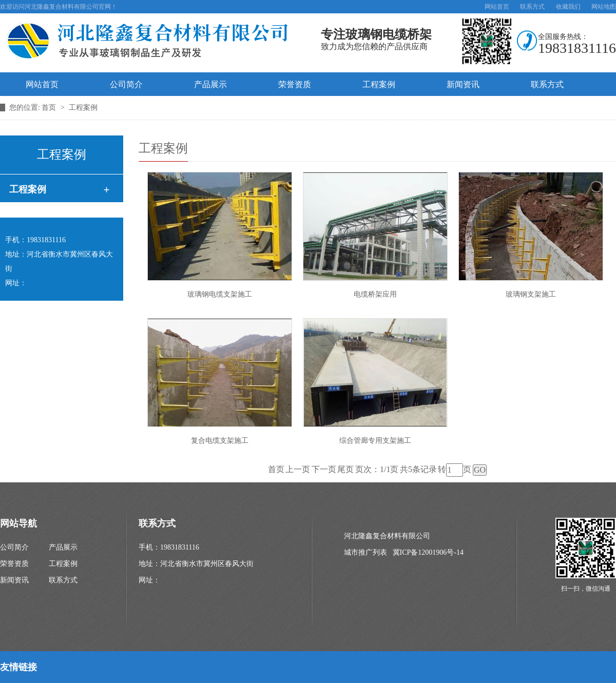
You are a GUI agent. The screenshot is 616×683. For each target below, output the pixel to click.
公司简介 (126, 84)
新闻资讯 (463, 84)
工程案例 (379, 84)
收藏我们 (568, 7)
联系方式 (532, 7)
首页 (50, 108)
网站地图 (604, 7)
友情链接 (18, 667)
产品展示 (210, 84)
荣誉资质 (295, 84)
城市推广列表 (365, 552)
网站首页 (497, 7)
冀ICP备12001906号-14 (428, 552)
